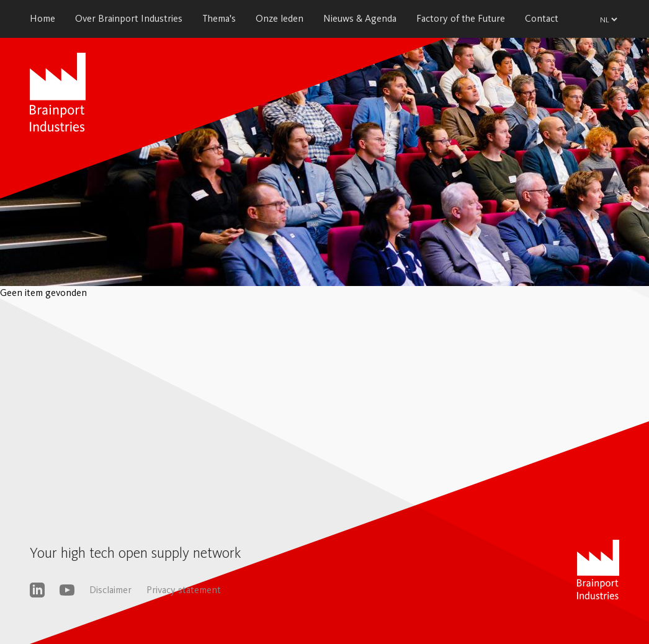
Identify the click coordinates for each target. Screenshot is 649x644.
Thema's (219, 18)
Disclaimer (110, 590)
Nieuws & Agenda (360, 18)
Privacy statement (184, 590)
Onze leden (280, 18)
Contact (542, 18)
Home (43, 18)
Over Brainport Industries (129, 18)
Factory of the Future (461, 18)
